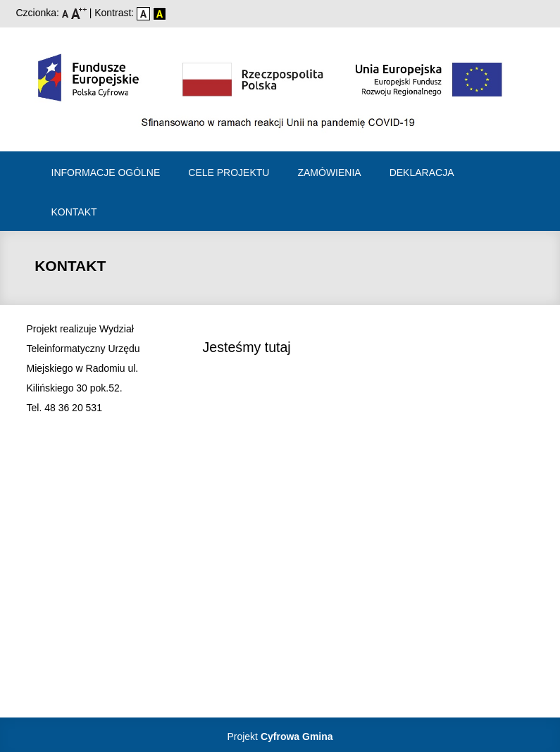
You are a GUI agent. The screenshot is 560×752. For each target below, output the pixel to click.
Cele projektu (229, 173)
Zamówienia (329, 173)
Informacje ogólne (106, 173)
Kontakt (74, 212)
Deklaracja (422, 173)
